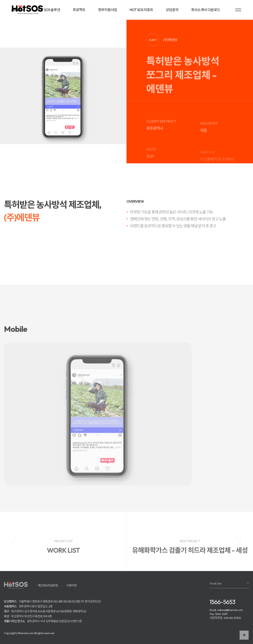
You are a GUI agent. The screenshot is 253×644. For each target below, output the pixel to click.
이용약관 (72, 585)
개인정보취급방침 (48, 585)
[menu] (238, 10)
